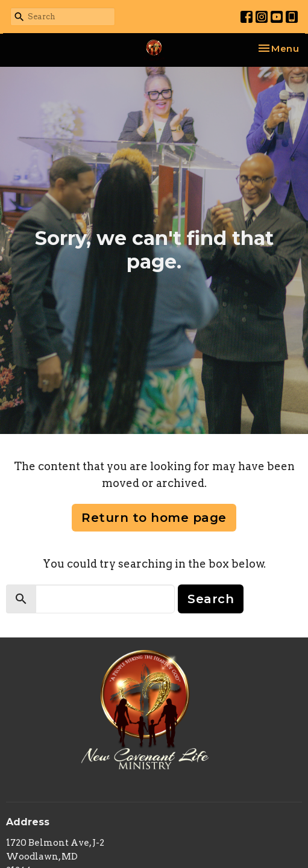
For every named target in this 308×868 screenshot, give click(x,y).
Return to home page (154, 518)
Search (211, 599)
